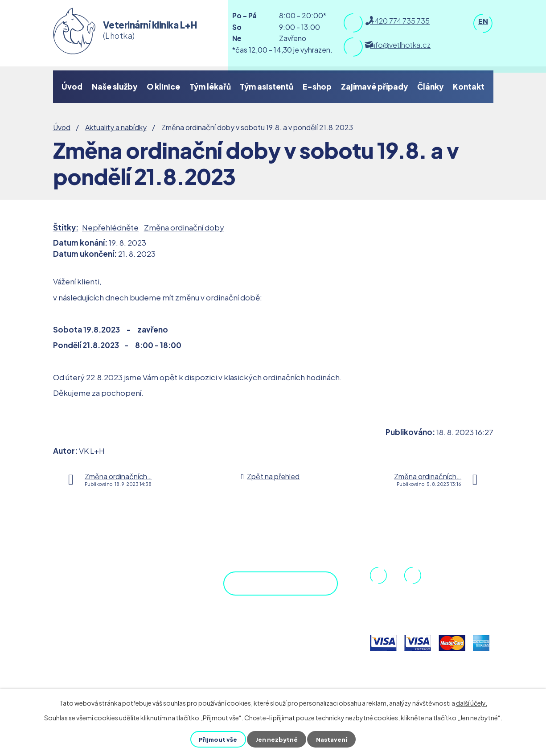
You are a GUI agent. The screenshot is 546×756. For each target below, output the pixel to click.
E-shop (317, 86)
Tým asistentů (267, 86)
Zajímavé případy (374, 86)
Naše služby (115, 86)
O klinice (163, 86)
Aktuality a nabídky (116, 127)
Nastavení (333, 739)
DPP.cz (104, 586)
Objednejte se (282, 633)
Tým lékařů (210, 86)
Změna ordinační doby (184, 227)
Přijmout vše (217, 739)
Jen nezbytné (277, 739)
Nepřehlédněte (110, 227)
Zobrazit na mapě (269, 590)
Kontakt (469, 86)
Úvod (72, 86)
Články (430, 86)
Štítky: (66, 227)
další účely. (472, 703)
